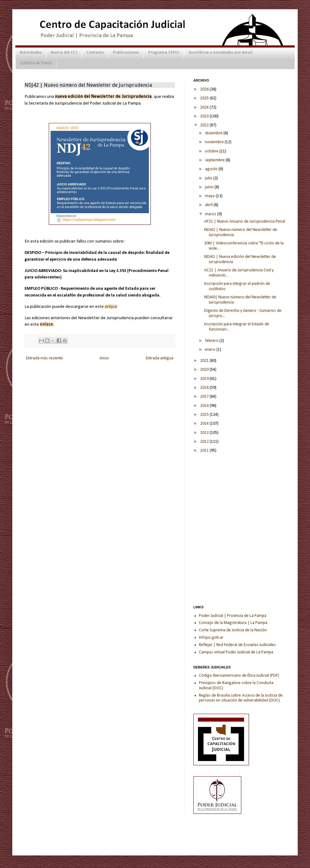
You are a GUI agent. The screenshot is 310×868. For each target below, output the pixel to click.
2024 (205, 107)
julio (209, 178)
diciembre (214, 133)
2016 (205, 406)
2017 (205, 397)
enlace (111, 307)
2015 (205, 415)
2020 (205, 370)
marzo (211, 214)
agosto (212, 169)
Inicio (104, 358)
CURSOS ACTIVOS (36, 63)
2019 (205, 379)
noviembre (215, 142)
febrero (212, 341)
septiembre (215, 160)
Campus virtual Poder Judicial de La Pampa (236, 652)
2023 (205, 116)
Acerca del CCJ (64, 53)
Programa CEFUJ (164, 53)
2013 (205, 433)
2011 (205, 451)
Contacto (95, 53)
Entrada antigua (160, 358)
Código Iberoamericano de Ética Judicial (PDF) (239, 676)
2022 (205, 125)
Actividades (31, 53)
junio (210, 187)
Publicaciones (126, 53)
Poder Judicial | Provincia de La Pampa (233, 616)
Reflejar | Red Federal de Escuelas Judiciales (237, 645)
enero (211, 350)
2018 (205, 388)
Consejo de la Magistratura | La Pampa (233, 623)
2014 (205, 424)
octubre (212, 151)
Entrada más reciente (45, 358)
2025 (205, 98)
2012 (205, 442)
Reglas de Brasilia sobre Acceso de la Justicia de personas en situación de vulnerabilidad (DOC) (241, 698)
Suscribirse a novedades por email (221, 53)
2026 (205, 89)
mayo (210, 196)
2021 (205, 361)
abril (209, 205)
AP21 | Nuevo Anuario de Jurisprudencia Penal (245, 222)
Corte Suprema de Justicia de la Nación (233, 630)
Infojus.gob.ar (211, 638)
